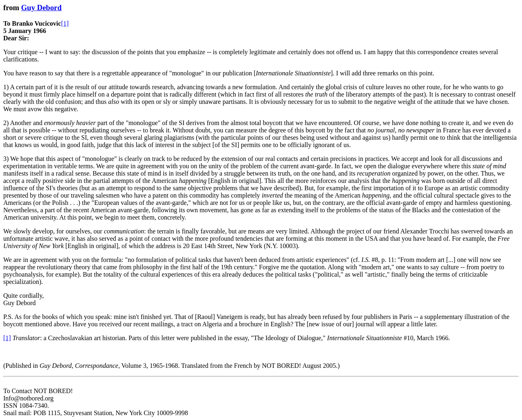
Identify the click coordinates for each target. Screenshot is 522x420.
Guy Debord (41, 8)
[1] (65, 23)
